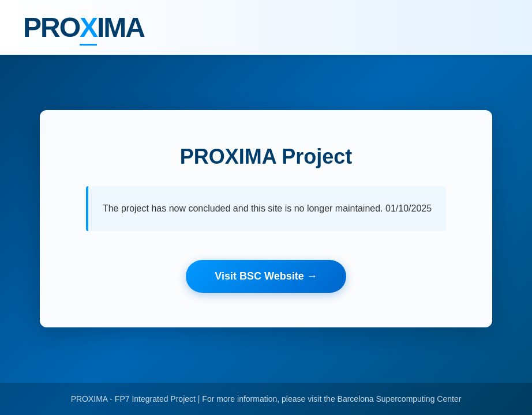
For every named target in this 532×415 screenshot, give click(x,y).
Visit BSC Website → (266, 276)
